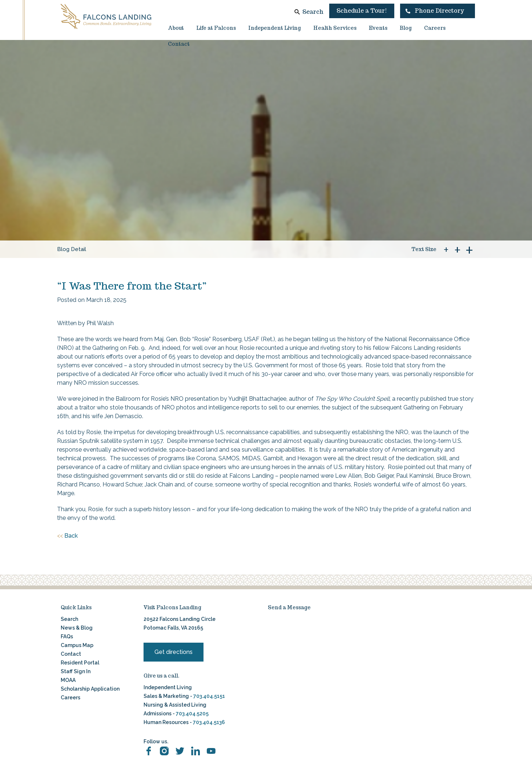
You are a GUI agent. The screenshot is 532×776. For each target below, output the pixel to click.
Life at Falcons (216, 28)
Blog (406, 28)
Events (378, 28)
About (176, 28)
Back (67, 536)
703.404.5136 (208, 722)
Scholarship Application (90, 689)
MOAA (68, 680)
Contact (179, 44)
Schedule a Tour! (362, 11)
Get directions (174, 652)
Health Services (335, 28)
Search (313, 12)
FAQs (67, 636)
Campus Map (77, 645)
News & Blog (77, 628)
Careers (435, 28)
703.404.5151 (209, 696)
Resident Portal (80, 663)
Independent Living (275, 28)
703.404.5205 (192, 714)
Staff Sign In (76, 671)
